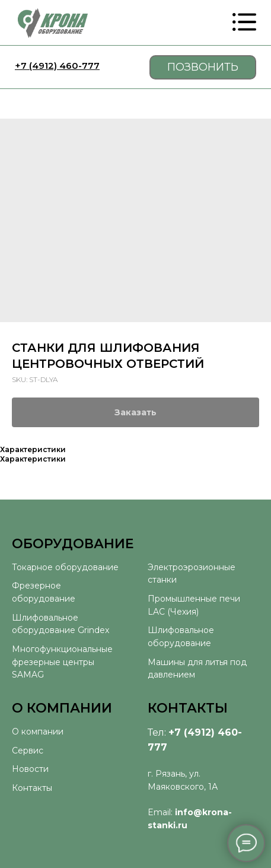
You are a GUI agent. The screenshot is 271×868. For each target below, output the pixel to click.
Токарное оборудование (65, 567)
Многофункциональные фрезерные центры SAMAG (62, 662)
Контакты (32, 788)
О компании (38, 732)
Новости (30, 769)
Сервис (28, 751)
